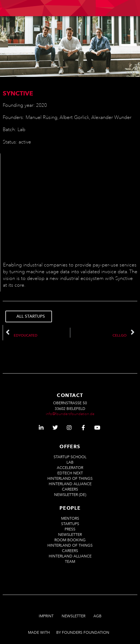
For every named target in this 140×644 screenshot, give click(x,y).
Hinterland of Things (70, 479)
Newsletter (70, 535)
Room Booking (70, 540)
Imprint (46, 616)
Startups (70, 524)
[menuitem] (82, 8)
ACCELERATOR (70, 468)
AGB (97, 616)
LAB (70, 462)
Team (70, 562)
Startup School (70, 457)
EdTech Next (70, 473)
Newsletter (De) (70, 495)
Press (70, 529)
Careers (70, 489)
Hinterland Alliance (70, 484)
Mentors (70, 518)
